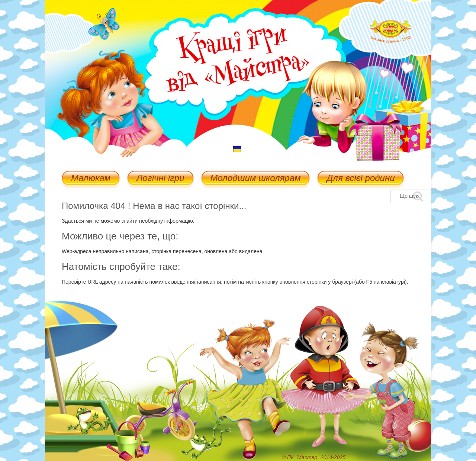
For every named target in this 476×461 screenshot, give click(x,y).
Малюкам (91, 179)
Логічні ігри (160, 179)
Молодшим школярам (256, 179)
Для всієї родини (361, 179)
